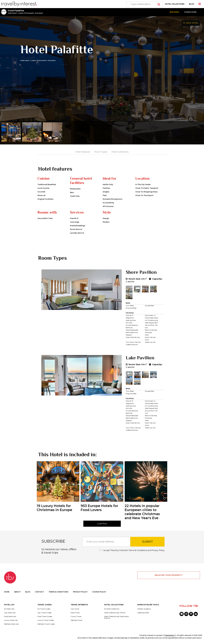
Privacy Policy (158, 550)
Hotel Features (83, 152)
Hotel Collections (120, 152)
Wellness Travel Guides (46, 624)
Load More (102, 524)
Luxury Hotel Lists (11, 620)
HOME (7, 592)
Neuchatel (39, 13)
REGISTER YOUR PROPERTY (169, 575)
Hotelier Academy (144, 609)
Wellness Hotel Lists (11, 624)
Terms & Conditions (138, 550)
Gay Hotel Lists (10, 613)
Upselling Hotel (143, 613)
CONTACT (39, 592)
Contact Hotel (190, 12)
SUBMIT (148, 542)
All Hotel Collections (112, 609)
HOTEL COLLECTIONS (175, 4)
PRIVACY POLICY (80, 592)
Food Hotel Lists (10, 616)
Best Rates (174, 12)
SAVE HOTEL (191, 23)
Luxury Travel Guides (46, 620)
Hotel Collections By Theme (115, 613)
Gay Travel (75, 609)
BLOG (192, 4)
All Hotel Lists (9, 609)
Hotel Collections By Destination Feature (116, 617)
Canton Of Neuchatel (26, 13)
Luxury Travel (76, 616)
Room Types (101, 152)
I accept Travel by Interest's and (132, 550)
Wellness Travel (76, 620)
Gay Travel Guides (44, 613)
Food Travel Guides (45, 616)
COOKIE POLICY (99, 592)
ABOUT (17, 592)
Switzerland (12, 13)
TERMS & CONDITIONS (58, 592)
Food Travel (75, 613)
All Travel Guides (44, 609)
